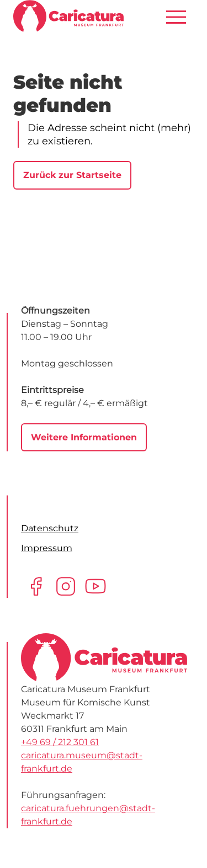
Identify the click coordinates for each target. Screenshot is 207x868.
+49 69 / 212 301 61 (60, 742)
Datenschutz (50, 528)
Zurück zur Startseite (72, 175)
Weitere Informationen (84, 437)
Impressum (47, 548)
